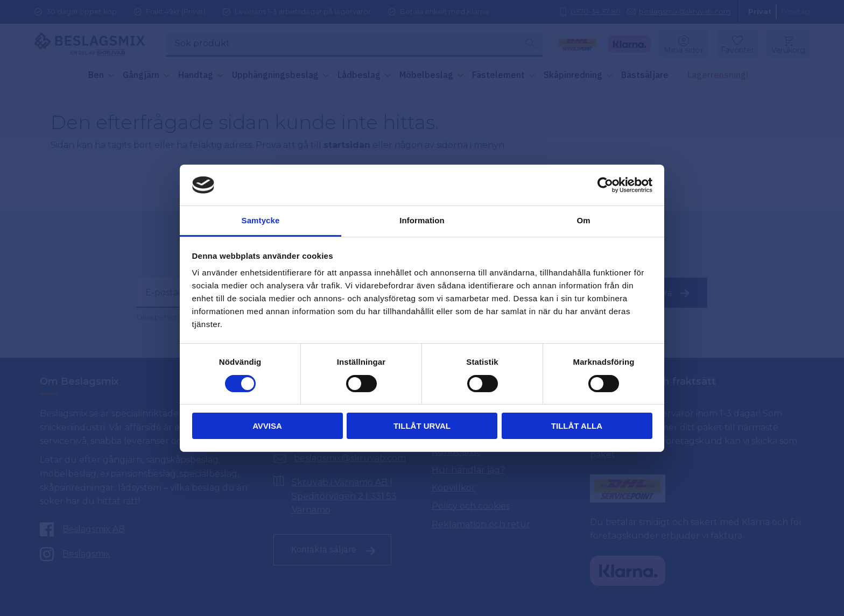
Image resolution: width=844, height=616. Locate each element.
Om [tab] (583, 220)
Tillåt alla (577, 426)
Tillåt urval (422, 426)
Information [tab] (422, 220)
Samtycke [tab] (261, 220)
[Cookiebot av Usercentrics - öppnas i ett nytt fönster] (605, 185)
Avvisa (267, 426)
